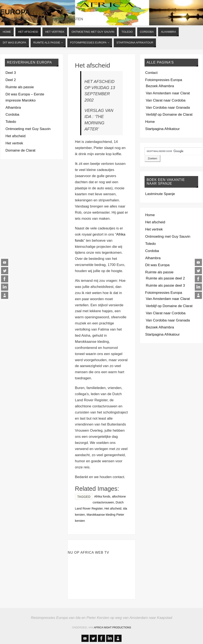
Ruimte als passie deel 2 (165, 278)
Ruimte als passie (20, 87)
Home (150, 122)
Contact (151, 73)
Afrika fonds (102, 496)
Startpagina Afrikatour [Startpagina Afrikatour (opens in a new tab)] (162, 129)
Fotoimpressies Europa (164, 80)
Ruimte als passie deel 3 (165, 285)
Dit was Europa (157, 265)
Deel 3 (11, 73)
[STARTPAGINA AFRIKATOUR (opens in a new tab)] (135, 43)
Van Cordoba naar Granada (168, 108)
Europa (15, 12)
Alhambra (13, 108)
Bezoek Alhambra (160, 86)
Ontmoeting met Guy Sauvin (28, 129)
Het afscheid (93, 65)
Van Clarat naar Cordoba (166, 100)
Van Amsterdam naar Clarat (168, 93)
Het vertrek (14, 143)
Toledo (11, 122)
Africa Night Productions (112, 628)
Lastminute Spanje (160, 194)
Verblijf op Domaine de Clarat (169, 115)
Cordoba (12, 115)
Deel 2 (11, 80)
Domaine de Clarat (20, 150)
